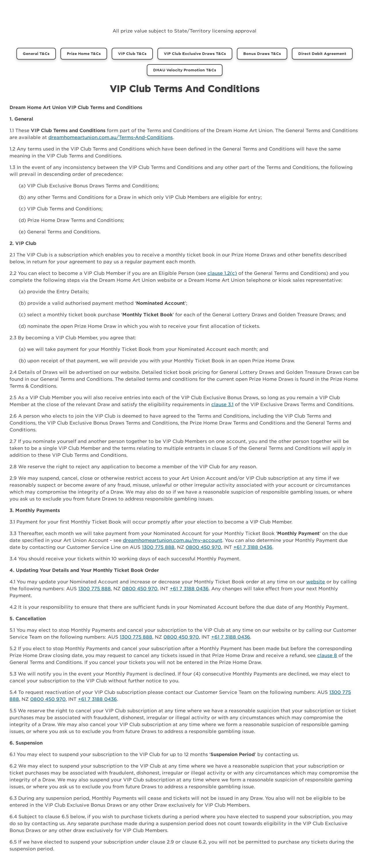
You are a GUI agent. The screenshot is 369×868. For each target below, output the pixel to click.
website (316, 581)
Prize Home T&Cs (84, 54)
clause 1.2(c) (222, 273)
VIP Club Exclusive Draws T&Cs (195, 54)
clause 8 (327, 655)
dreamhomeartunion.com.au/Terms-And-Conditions (111, 137)
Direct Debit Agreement (322, 54)
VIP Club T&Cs (132, 54)
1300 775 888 (158, 547)
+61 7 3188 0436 (253, 547)
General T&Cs (36, 54)
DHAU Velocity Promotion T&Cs (185, 70)
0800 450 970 (203, 547)
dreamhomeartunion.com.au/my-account (173, 540)
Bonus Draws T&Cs (262, 54)
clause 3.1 (222, 404)
